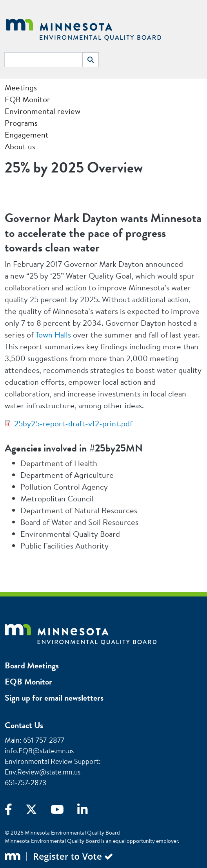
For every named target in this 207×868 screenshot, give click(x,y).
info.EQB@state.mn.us (39, 751)
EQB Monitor (28, 682)
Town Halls (53, 335)
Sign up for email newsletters (54, 698)
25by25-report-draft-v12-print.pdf (73, 423)
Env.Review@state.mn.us (43, 772)
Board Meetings (32, 665)
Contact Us (24, 725)
